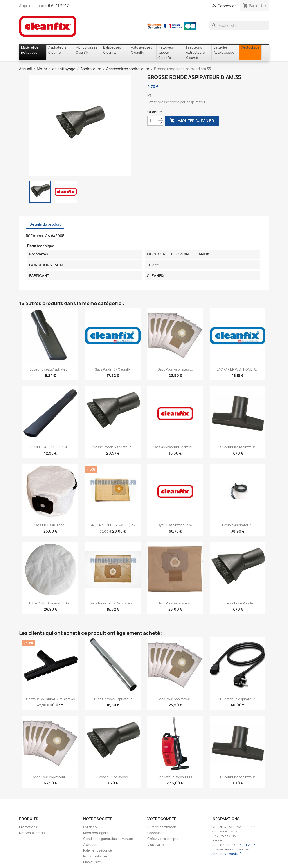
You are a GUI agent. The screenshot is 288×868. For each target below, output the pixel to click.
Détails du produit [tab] (45, 224)
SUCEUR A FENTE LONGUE (50, 447)
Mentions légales (96, 833)
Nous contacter (95, 856)
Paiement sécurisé (98, 850)
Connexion (156, 833)
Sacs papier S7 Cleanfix (113, 369)
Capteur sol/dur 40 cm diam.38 (50, 699)
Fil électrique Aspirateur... (238, 699)
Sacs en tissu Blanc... (50, 525)
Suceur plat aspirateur (238, 447)
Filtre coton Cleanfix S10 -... (50, 603)
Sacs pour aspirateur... (175, 369)
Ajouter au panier (192, 121)
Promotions (28, 827)
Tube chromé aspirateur (113, 699)
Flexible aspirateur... (238, 525)
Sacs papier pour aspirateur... (113, 603)
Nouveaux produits (34, 833)
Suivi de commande (162, 827)
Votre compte (162, 819)
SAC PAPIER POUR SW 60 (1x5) (113, 525)
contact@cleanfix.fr (227, 854)
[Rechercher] (239, 25)
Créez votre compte (163, 839)
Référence (35, 236)
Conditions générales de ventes (108, 839)
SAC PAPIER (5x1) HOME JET (238, 369)
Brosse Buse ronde (238, 603)
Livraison (90, 827)
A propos (90, 845)
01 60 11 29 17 (58, 6)
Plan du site (92, 862)
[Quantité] (153, 121)
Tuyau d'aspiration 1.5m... (175, 525)
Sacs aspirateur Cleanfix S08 (175, 447)
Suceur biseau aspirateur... (50, 369)
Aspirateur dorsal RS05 (175, 777)
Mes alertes (156, 845)
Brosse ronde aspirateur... (113, 447)
